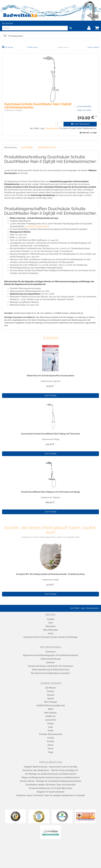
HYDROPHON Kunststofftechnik (51, 706)
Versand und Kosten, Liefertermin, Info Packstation (51, 666)
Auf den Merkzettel (84, 107)
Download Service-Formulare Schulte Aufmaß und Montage (51, 637)
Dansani (51, 695)
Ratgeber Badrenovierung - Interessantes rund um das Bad (51, 767)
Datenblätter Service (47, 147)
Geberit (51, 699)
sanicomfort (51, 720)
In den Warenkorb (80, 124)
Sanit (51, 727)
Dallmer (51, 691)
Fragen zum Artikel (84, 110)
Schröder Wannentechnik (51, 734)
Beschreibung (11, 147)
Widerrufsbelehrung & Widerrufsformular (51, 670)
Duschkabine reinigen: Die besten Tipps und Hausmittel (51, 785)
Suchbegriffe (27, 147)
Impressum (51, 652)
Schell (51, 731)
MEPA (51, 709)
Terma (51, 749)
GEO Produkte (51, 702)
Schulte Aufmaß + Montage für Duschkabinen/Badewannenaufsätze (51, 781)
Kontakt (51, 619)
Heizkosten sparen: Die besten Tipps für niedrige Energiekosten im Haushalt (51, 795)
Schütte (51, 741)
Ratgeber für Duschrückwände (51, 792)
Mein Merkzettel (51, 630)
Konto (51, 634)
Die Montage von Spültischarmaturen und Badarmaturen (51, 774)
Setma (51, 745)
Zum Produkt (51, 395)
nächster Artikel (93, 47)
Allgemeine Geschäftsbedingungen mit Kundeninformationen (51, 655)
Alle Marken (51, 688)
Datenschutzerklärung (51, 659)
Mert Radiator (51, 713)
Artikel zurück (33, 47)
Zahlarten (51, 662)
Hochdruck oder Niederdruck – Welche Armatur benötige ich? (51, 770)
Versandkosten (92, 608)
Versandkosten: (52, 128)
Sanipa (51, 723)
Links (51, 623)
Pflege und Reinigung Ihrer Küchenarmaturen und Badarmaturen (51, 777)
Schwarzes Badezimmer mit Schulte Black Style (51, 788)
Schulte (51, 738)
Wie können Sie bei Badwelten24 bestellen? (51, 673)
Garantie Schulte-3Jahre (38, 226)
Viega (51, 752)
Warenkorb (51, 626)
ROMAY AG (51, 716)
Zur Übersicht (9, 47)
